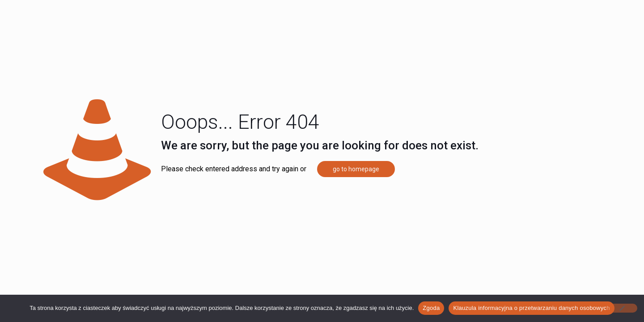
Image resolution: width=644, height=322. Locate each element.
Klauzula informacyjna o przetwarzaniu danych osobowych (531, 308)
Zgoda (431, 308)
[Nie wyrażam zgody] (622, 308)
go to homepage (356, 169)
